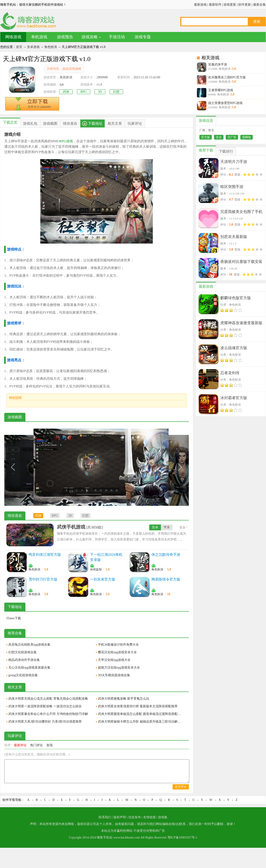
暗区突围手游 (232, 187)
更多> (183, 528)
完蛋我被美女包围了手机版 (241, 213)
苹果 (167, 527)
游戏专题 (143, 37)
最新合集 (259, 5)
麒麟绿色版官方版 (236, 298)
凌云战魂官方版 (234, 348)
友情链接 (149, 817)
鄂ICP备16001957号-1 (182, 837)
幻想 (116, 92)
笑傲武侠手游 (218, 64)
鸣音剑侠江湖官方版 (45, 555)
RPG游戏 (66, 141)
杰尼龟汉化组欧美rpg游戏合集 (29, 645)
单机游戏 (39, 37)
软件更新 (245, 5)
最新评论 (20, 745)
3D (100, 92)
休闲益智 (96, 569)
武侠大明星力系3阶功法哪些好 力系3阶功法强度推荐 (45, 722)
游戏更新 (230, 5)
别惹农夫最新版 (234, 237)
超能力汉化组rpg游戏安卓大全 (119, 668)
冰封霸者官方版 (234, 398)
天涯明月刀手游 (234, 162)
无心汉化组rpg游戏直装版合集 (29, 668)
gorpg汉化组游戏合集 (23, 675)
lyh (62, 85)
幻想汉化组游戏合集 (23, 652)
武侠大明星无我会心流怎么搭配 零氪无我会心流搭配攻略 (48, 699)
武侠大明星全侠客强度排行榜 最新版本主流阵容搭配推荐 (138, 706)
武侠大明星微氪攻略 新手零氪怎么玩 (124, 699)
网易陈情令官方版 (166, 579)
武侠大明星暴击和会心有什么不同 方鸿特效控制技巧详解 (48, 714)
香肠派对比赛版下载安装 (241, 262)
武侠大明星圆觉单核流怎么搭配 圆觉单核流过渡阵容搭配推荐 (141, 714)
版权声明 (120, 817)
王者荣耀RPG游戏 (221, 90)
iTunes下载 (14, 618)
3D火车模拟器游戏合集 (114, 675)
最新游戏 (200, 5)
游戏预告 (65, 37)
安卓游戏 (33, 47)
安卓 (155, 527)
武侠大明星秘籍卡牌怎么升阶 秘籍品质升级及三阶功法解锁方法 (141, 722)
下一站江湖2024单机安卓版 (106, 557)
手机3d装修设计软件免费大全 (118, 645)
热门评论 (36, 745)
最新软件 (215, 5)
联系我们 (105, 817)
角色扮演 (51, 47)
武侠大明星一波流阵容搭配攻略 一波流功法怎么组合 (45, 706)
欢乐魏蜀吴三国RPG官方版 (227, 77)
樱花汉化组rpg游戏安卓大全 (117, 652)
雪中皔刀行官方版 (43, 579)
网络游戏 (13, 37)
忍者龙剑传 (230, 373)
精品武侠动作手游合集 (24, 660)
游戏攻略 (90, 37)
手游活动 (117, 37)
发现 (50, 745)
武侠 (66, 92)
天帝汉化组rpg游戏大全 (114, 660)
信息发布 (135, 817)
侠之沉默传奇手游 (166, 555)
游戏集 (163, 817)
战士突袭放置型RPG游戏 (225, 103)
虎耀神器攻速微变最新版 (241, 323)
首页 (19, 47)
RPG (84, 92)
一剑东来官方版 (103, 579)
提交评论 (181, 787)
